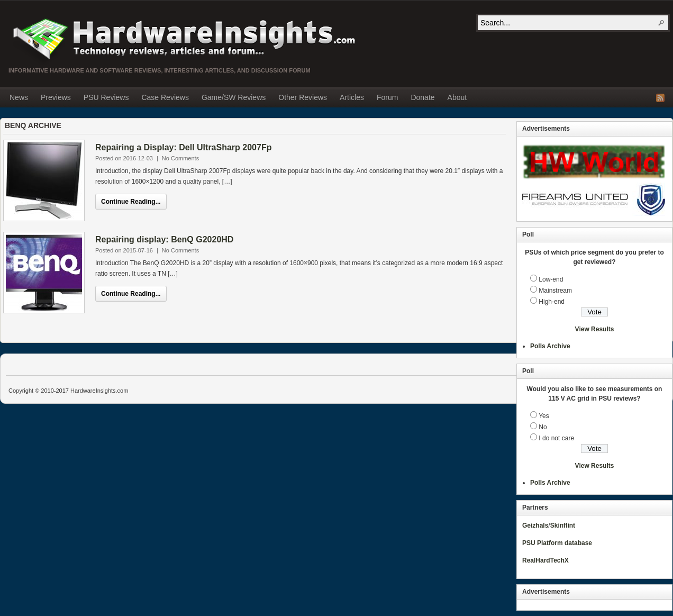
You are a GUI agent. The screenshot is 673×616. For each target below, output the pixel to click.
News (19, 97)
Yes (544, 416)
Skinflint (563, 526)
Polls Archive (550, 346)
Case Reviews (165, 97)
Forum (387, 97)
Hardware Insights (183, 38)
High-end (552, 302)
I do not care (556, 438)
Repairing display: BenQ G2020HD (164, 239)
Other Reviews (303, 97)
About (457, 97)
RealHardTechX (545, 560)
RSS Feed (660, 98)
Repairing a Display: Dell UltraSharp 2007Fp (183, 147)
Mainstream (555, 291)
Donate (422, 97)
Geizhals (535, 526)
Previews (56, 97)
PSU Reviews (106, 97)
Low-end (551, 279)
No (543, 427)
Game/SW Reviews (234, 97)
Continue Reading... (131, 202)
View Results (595, 329)
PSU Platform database (557, 543)
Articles (352, 97)
